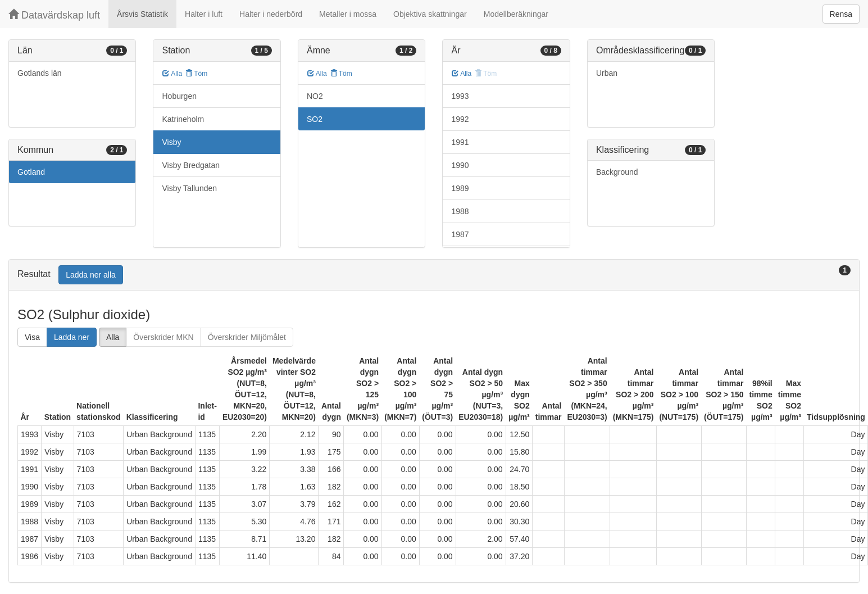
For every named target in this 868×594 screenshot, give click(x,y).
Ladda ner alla (91, 275)
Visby (171, 142)
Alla (172, 74)
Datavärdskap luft (54, 15)
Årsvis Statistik (142, 14)
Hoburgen (179, 96)
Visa (32, 337)
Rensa (841, 14)
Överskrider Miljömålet (247, 337)
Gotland (31, 172)
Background (617, 172)
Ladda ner (72, 337)
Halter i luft (204, 14)
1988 (460, 211)
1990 (460, 165)
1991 (460, 142)
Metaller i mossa (348, 14)
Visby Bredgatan (190, 165)
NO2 (315, 96)
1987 (460, 234)
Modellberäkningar (516, 14)
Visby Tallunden (189, 188)
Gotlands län (40, 73)
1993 (460, 96)
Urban (607, 73)
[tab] (434, 275)
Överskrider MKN (163, 337)
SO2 (315, 119)
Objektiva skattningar (430, 14)
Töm (196, 74)
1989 (460, 188)
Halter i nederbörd (271, 14)
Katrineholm (183, 119)
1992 (460, 119)
